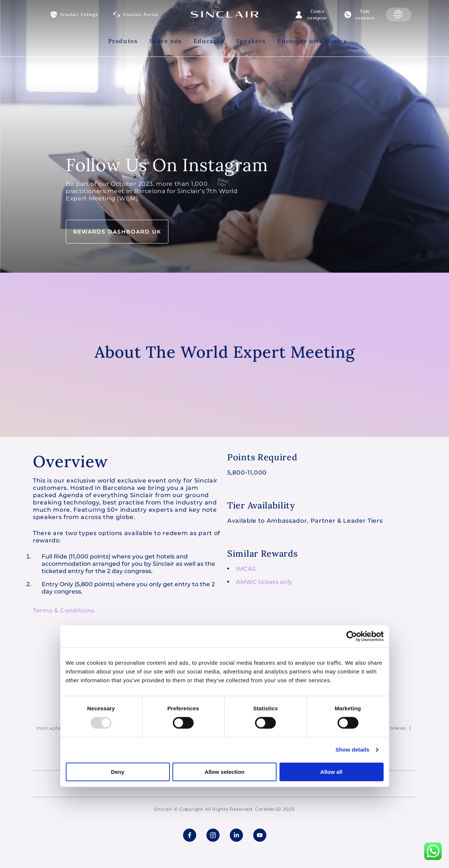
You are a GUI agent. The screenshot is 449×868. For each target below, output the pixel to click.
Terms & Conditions (64, 610)
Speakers (251, 41)
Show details (352, 750)
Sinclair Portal (141, 14)
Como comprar (317, 14)
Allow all (332, 772)
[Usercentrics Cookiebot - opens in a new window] (352, 636)
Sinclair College (79, 14)
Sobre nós (165, 41)
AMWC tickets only (264, 582)
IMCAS (246, 569)
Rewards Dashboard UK (117, 232)
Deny (118, 772)
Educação (209, 41)
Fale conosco (365, 14)
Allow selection (224, 772)
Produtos (123, 41)
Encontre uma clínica (312, 41)
